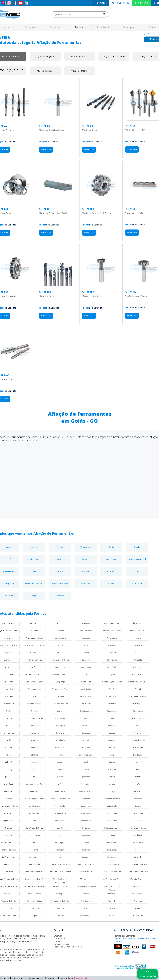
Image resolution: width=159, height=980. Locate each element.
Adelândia (86, 623)
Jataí (34, 777)
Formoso (138, 726)
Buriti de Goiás (86, 667)
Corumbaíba (86, 704)
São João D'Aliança (138, 879)
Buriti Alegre (60, 667)
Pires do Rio (138, 843)
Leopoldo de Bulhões (34, 784)
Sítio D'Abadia (138, 894)
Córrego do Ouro (34, 704)
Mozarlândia (60, 806)
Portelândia (112, 850)
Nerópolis (8, 813)
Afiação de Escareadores (114, 57)
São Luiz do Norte (60, 886)
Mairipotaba (86, 784)
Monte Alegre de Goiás (34, 799)
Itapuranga (8, 769)
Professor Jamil (8, 857)
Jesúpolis (86, 777)
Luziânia (60, 784)
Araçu (86, 645)
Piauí (137, 571)
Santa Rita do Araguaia (34, 872)
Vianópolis (60, 916)
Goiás (60, 559)
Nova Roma (34, 821)
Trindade (112, 901)
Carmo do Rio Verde (60, 689)
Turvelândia (34, 908)
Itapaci (112, 762)
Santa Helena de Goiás (138, 864)
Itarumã (34, 769)
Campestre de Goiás (34, 682)
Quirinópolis (34, 857)
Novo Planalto (138, 821)
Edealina (86, 718)
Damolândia (112, 711)
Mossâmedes (34, 806)
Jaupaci (60, 777)
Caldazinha (8, 682)
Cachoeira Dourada (60, 675)
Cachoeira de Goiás (34, 675)
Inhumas (34, 755)
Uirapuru (60, 908)
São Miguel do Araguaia (86, 886)
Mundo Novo (86, 806)
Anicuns (138, 638)
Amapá (60, 547)
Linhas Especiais (61, 944)
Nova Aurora (86, 813)
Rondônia (86, 583)
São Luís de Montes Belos (34, 886)
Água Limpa (138, 623)
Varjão (34, 916)
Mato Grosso (111, 559)
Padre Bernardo (86, 828)
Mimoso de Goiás (86, 791)
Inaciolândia (138, 748)
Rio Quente (112, 857)
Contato (58, 941)
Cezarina (60, 696)
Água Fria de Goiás (112, 623)
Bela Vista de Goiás (34, 660)
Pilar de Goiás (34, 843)
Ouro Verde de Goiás (34, 828)
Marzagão (8, 791)
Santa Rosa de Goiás (86, 872)
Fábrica (79, 27)
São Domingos (86, 879)
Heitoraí (34, 748)
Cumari (60, 711)
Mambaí (112, 784)
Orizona (8, 828)
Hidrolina (86, 748)
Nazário (138, 806)
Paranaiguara (86, 835)
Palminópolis (34, 835)
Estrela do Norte (138, 718)
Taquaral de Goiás (8, 901)
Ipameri (60, 755)
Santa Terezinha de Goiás (138, 872)
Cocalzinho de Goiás (138, 696)
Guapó (86, 740)
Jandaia (138, 769)
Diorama (8, 718)
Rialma (60, 857)
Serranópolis (60, 894)
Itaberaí (8, 762)
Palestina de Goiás (112, 828)
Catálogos (128, 27)
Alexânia (34, 631)
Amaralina (8, 638)
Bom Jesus (86, 660)
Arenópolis (34, 653)
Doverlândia (60, 718)
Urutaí (138, 908)
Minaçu (112, 791)
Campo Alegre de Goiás (112, 682)
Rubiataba (8, 864)
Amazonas (86, 547)
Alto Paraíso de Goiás (112, 631)
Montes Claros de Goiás (60, 799)
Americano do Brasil (34, 638)
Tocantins (60, 596)
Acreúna (60, 623)
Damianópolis (86, 711)
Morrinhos (138, 799)
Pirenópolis (112, 843)
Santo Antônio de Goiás (34, 879)
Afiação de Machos (80, 71)
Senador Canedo (34, 894)
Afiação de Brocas (80, 57)
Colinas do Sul (8, 704)
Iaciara (112, 748)
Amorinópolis (60, 638)
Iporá (112, 755)
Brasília (137, 547)
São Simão (8, 894)
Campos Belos (8, 689)
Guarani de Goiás (138, 740)
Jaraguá (8, 777)
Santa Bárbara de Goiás (60, 864)
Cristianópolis (138, 704)
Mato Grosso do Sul (137, 559)
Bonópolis (138, 660)
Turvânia (8, 908)
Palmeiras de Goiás (138, 828)
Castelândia (86, 689)
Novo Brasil (86, 821)
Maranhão (86, 559)
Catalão (112, 689)
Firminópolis (60, 726)
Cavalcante (8, 696)
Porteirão (86, 850)
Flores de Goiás (86, 726)
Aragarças (112, 645)
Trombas (138, 901)
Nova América (60, 813)
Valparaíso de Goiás (8, 916)
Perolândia (138, 835)
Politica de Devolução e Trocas (68, 947)
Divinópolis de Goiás (34, 718)
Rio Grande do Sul (60, 583)
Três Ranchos (86, 901)
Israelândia (138, 755)
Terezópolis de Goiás (60, 901)
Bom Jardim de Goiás (60, 660)
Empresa (30, 27)
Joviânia (112, 777)
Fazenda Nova (34, 726)
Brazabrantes (8, 667)
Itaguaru (60, 762)
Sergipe (34, 596)
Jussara (138, 777)
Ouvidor (60, 828)
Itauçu (60, 769)
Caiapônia (112, 675)
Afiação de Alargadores (45, 57)
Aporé (60, 645)
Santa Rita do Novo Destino (60, 872)
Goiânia (112, 733)
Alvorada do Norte (138, 631)
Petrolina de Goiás (8, 843)
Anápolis (86, 638)
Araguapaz (8, 653)
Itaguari (34, 762)
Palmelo (8, 835)
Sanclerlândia (34, 864)
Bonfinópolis (112, 660)
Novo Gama (112, 821)
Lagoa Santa (8, 784)
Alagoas (34, 547)
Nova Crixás (112, 813)
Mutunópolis (112, 806)
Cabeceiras (138, 667)
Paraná (86, 571)
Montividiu (86, 799)
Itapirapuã (138, 762)
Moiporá (8, 799)
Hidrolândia (60, 748)
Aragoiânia (138, 645)
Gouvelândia (60, 740)
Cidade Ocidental (112, 696)
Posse (138, 850)
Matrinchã (34, 791)
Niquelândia (34, 813)
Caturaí (138, 689)
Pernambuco (111, 571)
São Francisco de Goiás (112, 879)
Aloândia (60, 631)
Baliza (138, 653)
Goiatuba (34, 740)
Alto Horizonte (86, 631)
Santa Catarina (137, 583)
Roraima (111, 583)
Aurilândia (86, 653)
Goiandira (60, 733)
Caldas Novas (138, 675)
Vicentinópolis (86, 916)
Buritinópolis (112, 667)
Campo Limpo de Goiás (138, 682)
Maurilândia (60, 791)
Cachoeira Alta (8, 675)
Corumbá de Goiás (60, 704)
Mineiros (138, 791)
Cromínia (34, 711)
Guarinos (8, 748)
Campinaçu (60, 682)
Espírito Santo (34, 559)
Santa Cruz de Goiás (86, 864)
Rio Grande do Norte (34, 583)
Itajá (86, 762)
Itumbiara (86, 769)
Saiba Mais (46, 149)
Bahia (111, 547)
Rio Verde (138, 857)
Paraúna (112, 835)
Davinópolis (138, 711)
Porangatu (60, 850)
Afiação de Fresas (45, 71)
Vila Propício (138, 916)
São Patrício (138, 886)
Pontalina (34, 850)
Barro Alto (8, 660)
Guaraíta (112, 740)
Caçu (86, 675)
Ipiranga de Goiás (86, 755)
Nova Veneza (60, 821)
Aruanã (60, 653)
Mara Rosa (138, 784)
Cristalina (112, 704)
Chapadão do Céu (86, 696)
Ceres (34, 696)
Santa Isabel (8, 872)
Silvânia (86, 894)
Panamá (60, 835)
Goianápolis (34, 733)
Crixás (8, 711)
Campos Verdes (34, 689)
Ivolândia (112, 769)
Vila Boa (112, 916)
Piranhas (86, 843)
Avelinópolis (112, 653)
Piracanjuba (60, 843)
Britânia (34, 667)
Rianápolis (86, 857)
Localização (104, 27)
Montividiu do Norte (112, 799)
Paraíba (60, 571)
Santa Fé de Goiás (112, 864)
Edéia (112, 718)
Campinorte (86, 682)
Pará (34, 571)
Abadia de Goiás (8, 623)
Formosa (112, 726)
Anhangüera (112, 638)
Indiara (8, 755)
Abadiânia (34, 623)
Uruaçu (86, 908)
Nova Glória (138, 813)
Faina (8, 726)
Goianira (138, 733)
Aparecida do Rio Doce (34, 645)
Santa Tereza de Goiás (112, 872)
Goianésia (86, 733)
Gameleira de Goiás (8, 733)
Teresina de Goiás (34, 901)
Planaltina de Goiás (8, 850)
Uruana (112, 908)
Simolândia (112, 894)
